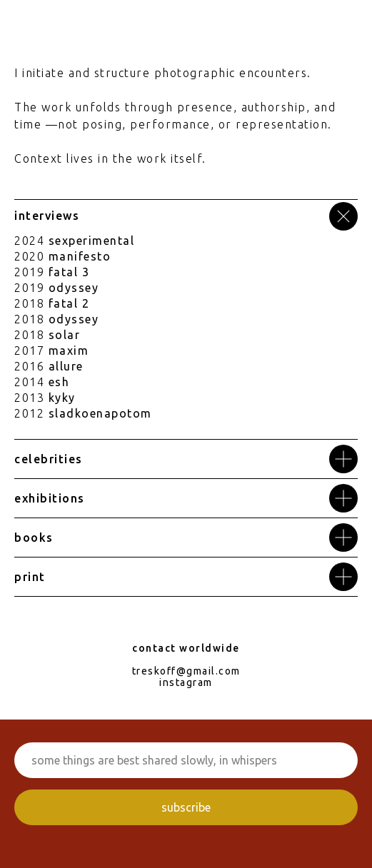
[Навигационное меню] (348, 21)
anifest (81, 256)
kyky (62, 398)
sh (62, 382)
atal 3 (71, 272)
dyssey (77, 288)
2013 (29, 398)
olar (67, 335)
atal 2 (71, 303)
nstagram (188, 682)
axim (74, 350)
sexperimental (92, 241)
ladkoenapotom (104, 413)
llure (70, 366)
